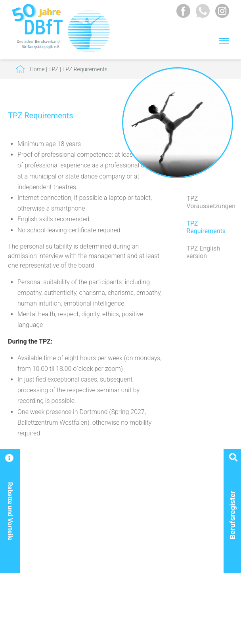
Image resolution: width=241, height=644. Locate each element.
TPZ (53, 69)
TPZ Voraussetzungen (210, 202)
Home (37, 69)
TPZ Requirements (85, 69)
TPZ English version (203, 252)
